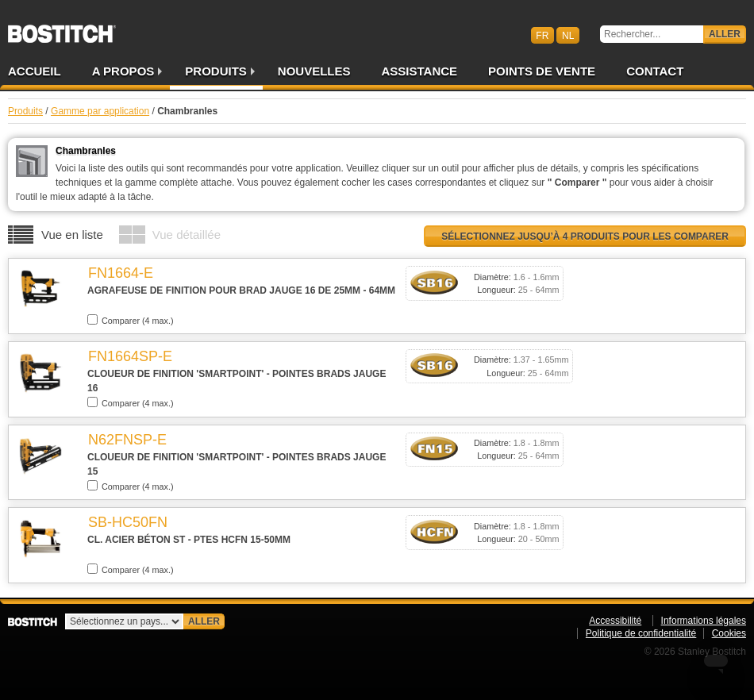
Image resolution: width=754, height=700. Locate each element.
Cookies (729, 633)
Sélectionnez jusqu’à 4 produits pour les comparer (585, 237)
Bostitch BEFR (62, 29)
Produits (216, 71)
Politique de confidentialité (641, 633)
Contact (655, 71)
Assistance (420, 71)
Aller (725, 34)
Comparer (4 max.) (131, 320)
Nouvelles (314, 71)
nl (568, 35)
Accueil (35, 71)
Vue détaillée (187, 235)
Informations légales (704, 621)
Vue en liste (72, 235)
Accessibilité (615, 621)
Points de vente (542, 71)
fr (542, 35)
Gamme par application (100, 111)
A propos (123, 71)
